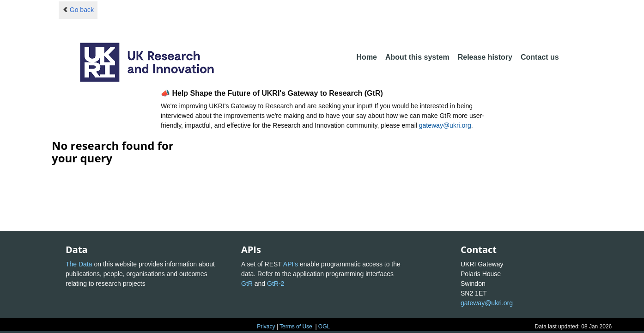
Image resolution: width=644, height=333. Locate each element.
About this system (417, 57)
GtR (247, 284)
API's (291, 264)
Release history (485, 57)
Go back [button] (78, 10)
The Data (79, 264)
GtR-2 (276, 284)
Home (367, 57)
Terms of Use (296, 327)
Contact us (540, 57)
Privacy (266, 327)
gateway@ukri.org (445, 125)
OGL (324, 327)
